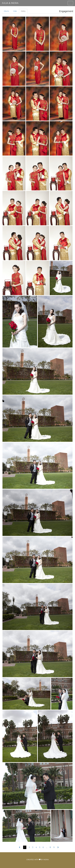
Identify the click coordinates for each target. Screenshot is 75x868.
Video (15, 11)
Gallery (23, 11)
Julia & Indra (10, 3)
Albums (6, 11)
